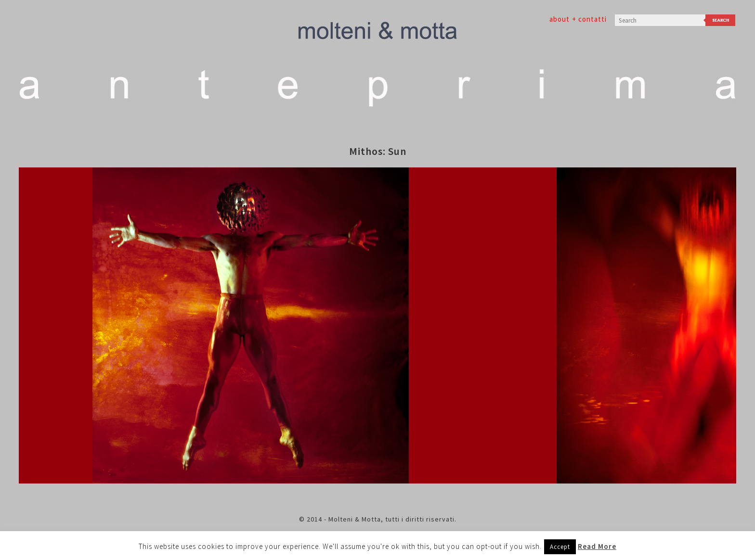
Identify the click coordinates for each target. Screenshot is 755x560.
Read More (597, 546)
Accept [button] (560, 547)
